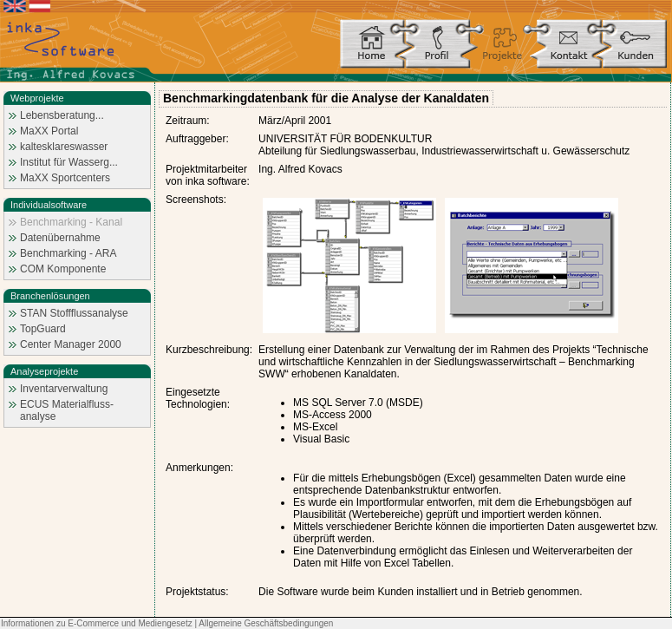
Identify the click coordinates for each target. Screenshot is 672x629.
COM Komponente (63, 269)
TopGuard (43, 329)
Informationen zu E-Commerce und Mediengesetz (97, 623)
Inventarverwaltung (64, 389)
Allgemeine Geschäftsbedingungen (266, 623)
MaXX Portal (49, 131)
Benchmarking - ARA (68, 253)
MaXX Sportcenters (65, 178)
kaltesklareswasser (64, 147)
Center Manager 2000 (71, 344)
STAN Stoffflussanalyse (74, 313)
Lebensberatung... (62, 115)
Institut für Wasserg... (69, 162)
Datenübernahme (60, 238)
